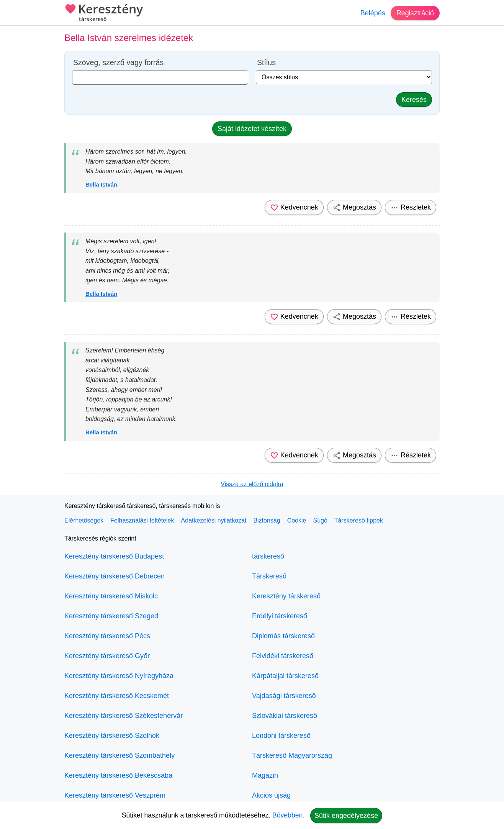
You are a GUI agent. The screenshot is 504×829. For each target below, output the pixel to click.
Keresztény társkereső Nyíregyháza (119, 676)
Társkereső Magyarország (292, 755)
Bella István (101, 184)
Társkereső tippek (359, 520)
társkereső (268, 556)
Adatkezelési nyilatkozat (214, 520)
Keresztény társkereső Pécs (107, 636)
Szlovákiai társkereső (285, 716)
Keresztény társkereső (286, 596)
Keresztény (104, 13)
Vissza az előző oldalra (252, 484)
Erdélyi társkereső (280, 616)
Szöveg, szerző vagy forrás (118, 63)
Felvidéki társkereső (283, 656)
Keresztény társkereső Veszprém (115, 795)
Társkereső (269, 576)
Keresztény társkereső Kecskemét (117, 696)
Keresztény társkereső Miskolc (111, 596)
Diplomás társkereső (283, 636)
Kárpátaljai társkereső (285, 676)
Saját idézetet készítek (252, 129)
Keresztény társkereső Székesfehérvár (124, 716)
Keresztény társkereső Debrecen (115, 576)
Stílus (266, 63)
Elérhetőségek (84, 520)
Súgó (320, 520)
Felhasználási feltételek (142, 520)
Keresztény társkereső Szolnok (112, 736)
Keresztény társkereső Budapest (114, 556)
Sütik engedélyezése (346, 816)
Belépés (372, 13)
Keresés (414, 100)
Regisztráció (415, 13)
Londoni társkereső (281, 736)
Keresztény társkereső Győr (107, 656)
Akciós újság (271, 795)
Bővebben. (288, 815)
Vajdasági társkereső (284, 696)
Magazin (265, 775)
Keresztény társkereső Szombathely (119, 755)
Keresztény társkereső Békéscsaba (118, 775)
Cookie (297, 520)
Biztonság (267, 520)
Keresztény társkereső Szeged (111, 616)
